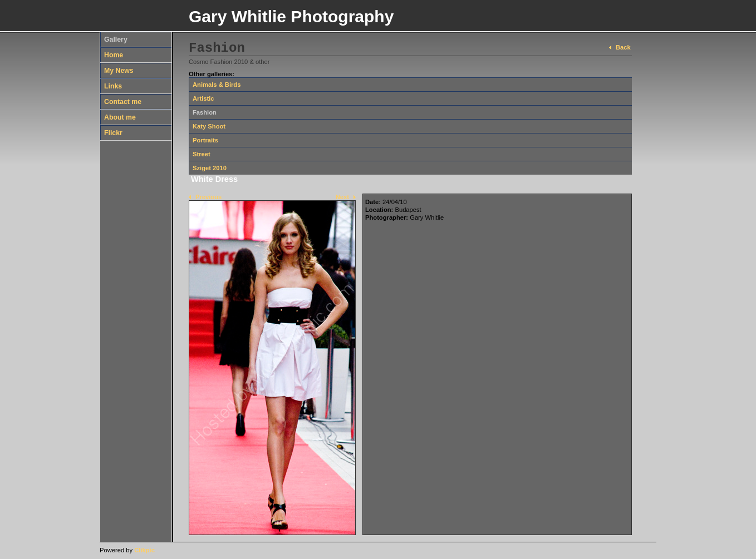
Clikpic (144, 550)
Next (342, 197)
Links (113, 86)
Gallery (116, 39)
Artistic (203, 98)
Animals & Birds (217, 85)
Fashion (205, 112)
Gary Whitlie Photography (291, 16)
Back (623, 47)
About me (120, 117)
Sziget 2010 (210, 168)
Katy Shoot (209, 126)
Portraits (205, 140)
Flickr (113, 133)
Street (202, 154)
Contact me (123, 102)
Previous (208, 197)
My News (119, 71)
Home (114, 55)
